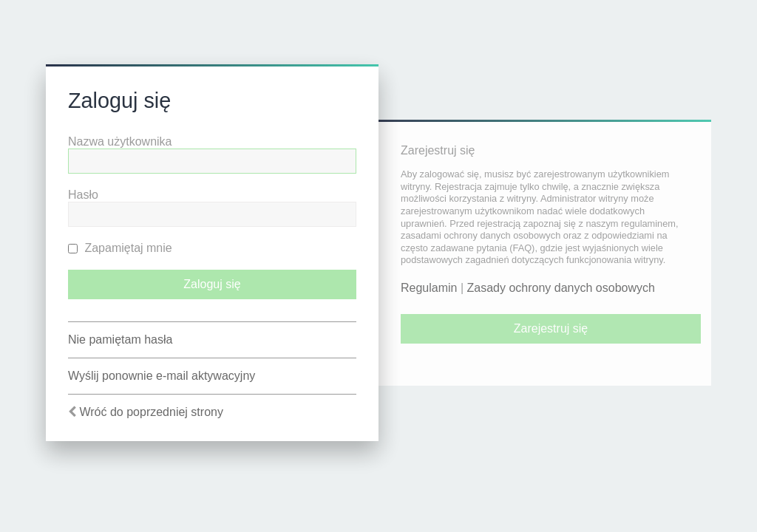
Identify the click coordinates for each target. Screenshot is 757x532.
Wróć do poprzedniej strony (151, 412)
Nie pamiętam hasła (120, 340)
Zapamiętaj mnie (120, 248)
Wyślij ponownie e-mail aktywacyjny (162, 376)
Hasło (83, 195)
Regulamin (429, 288)
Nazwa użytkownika (120, 141)
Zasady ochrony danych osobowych (561, 288)
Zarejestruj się (551, 328)
